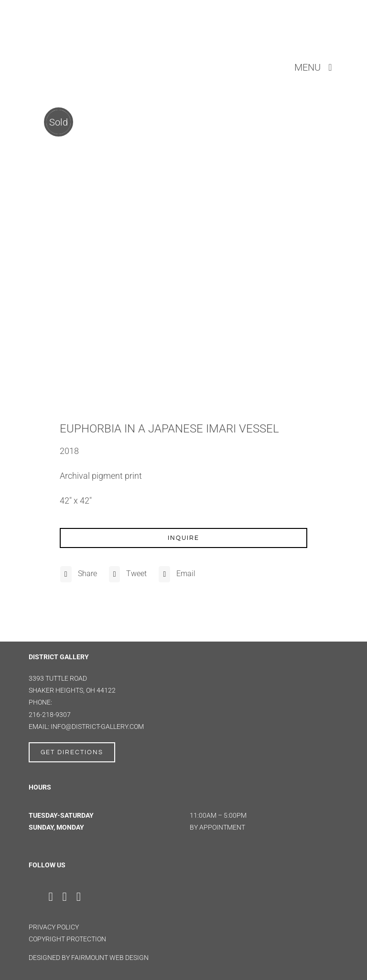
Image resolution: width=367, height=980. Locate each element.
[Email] (176, 574)
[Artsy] (100, 894)
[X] (127, 574)
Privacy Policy (54, 927)
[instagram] (65, 897)
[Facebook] (77, 574)
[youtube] (79, 897)
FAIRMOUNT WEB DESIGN (110, 958)
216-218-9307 (50, 715)
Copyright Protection (67, 939)
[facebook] (50, 897)
